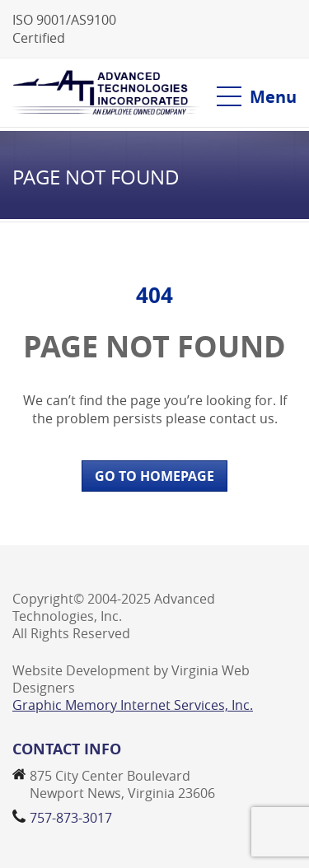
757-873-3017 (71, 818)
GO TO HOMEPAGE (154, 476)
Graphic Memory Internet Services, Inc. (133, 705)
